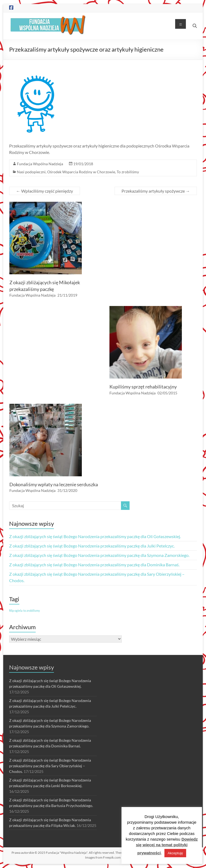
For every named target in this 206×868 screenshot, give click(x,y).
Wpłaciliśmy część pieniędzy (45, 191)
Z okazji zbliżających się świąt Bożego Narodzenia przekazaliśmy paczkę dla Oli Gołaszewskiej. (95, 536)
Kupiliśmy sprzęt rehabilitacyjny (143, 387)
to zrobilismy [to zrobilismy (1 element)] (32, 611)
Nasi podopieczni (31, 172)
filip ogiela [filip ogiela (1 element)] (16, 611)
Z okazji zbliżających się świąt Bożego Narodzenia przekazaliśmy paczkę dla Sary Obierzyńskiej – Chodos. (50, 766)
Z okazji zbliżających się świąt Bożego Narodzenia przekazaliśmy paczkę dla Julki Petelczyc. (92, 546)
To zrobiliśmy (128, 172)
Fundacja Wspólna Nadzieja (40, 164)
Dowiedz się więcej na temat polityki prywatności (167, 846)
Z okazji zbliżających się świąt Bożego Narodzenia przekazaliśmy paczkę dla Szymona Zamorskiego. (99, 555)
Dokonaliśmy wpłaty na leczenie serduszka (54, 484)
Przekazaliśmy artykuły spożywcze (156, 191)
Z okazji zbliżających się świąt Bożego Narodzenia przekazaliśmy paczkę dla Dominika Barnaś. (94, 565)
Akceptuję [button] (175, 853)
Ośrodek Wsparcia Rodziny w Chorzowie (81, 172)
